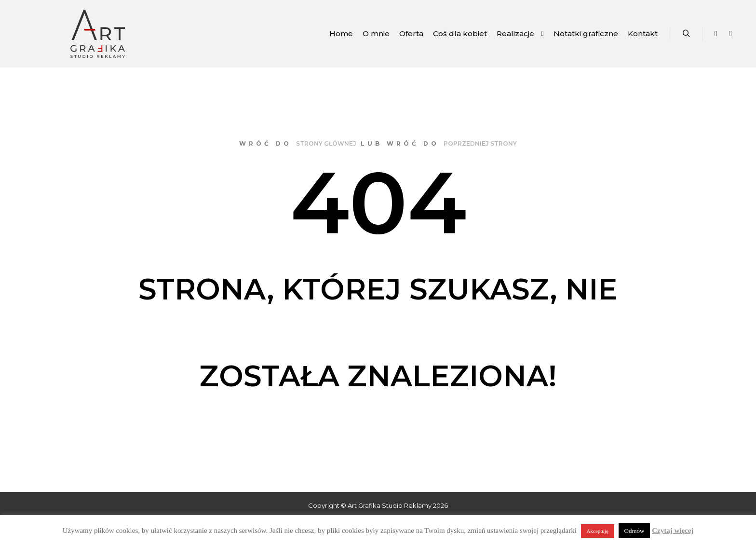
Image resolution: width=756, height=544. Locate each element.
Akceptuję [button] (598, 531)
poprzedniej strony (480, 143)
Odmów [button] (634, 531)
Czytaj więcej (673, 530)
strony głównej (326, 143)
